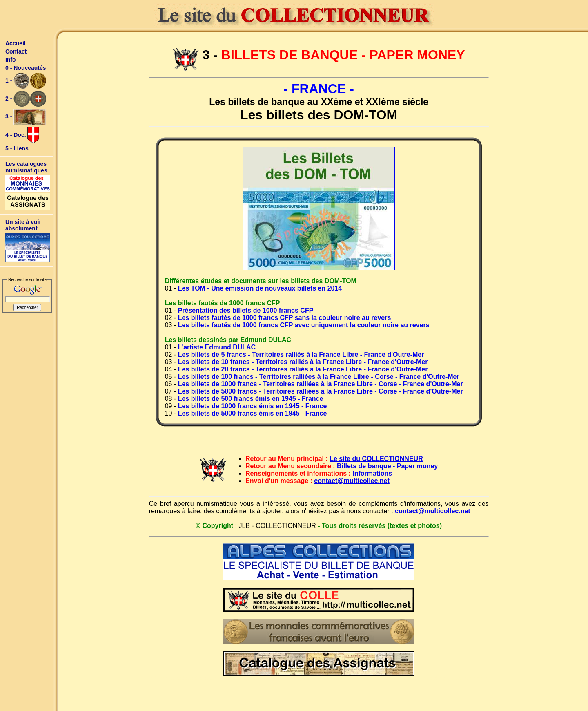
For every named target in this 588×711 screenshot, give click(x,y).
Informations (372, 473)
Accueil (16, 43)
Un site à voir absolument (23, 225)
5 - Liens (17, 148)
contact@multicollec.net (352, 481)
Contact (16, 51)
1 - (26, 81)
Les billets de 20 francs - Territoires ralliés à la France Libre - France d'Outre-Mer (303, 369)
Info (11, 60)
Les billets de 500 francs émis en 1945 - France (251, 399)
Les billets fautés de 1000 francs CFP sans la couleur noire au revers (285, 318)
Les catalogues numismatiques (26, 167)
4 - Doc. (22, 135)
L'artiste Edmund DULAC (217, 347)
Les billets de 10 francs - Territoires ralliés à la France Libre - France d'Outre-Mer (303, 362)
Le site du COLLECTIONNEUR (376, 459)
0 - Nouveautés (26, 68)
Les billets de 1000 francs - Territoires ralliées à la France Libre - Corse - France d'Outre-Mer (321, 384)
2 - (26, 99)
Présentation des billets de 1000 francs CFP (246, 310)
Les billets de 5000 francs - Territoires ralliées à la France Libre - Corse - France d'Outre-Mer (321, 391)
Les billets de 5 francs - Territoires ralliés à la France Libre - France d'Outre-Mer (301, 354)
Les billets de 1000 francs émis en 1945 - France (253, 406)
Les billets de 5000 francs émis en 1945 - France (253, 413)
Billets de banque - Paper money (387, 466)
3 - (26, 117)
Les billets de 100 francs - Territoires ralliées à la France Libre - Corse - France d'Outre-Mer (319, 377)
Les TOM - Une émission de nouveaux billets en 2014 (260, 288)
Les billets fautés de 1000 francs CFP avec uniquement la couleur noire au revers (304, 325)
